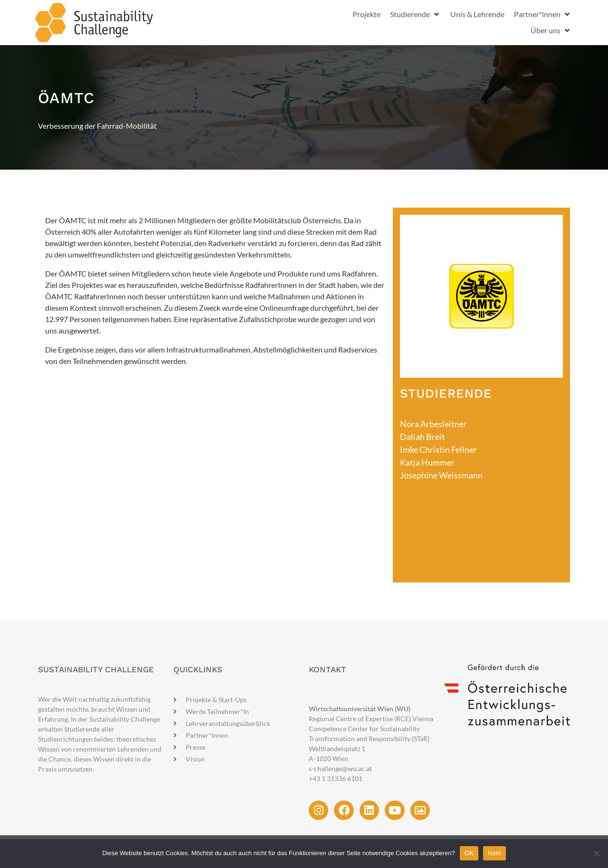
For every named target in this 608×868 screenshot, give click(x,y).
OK (469, 853)
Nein (494, 853)
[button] (415, 14)
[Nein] (596, 853)
